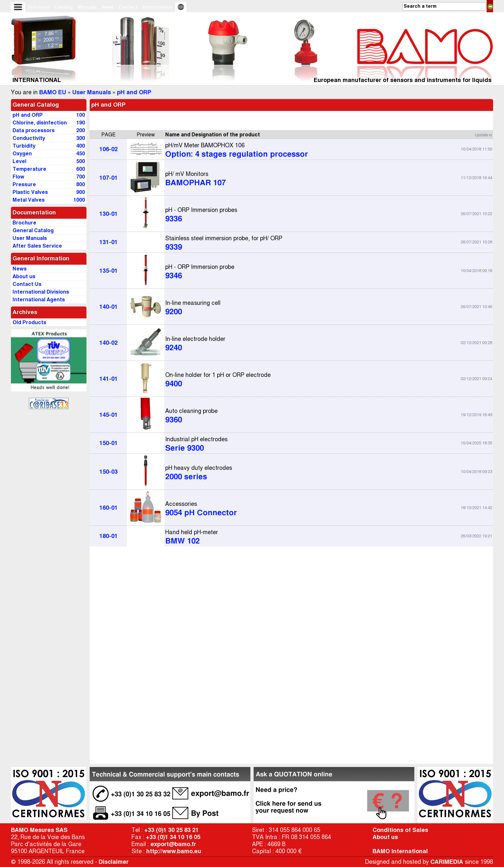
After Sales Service (37, 246)
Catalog (63, 7)
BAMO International (400, 851)
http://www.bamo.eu (174, 851)
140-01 (108, 307)
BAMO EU (53, 92)
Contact (128, 7)
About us (385, 837)
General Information (41, 259)
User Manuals (92, 92)
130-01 (108, 214)
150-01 (108, 443)
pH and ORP (134, 92)
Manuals (87, 7)
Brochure (39, 7)
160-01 (108, 508)
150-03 (108, 472)
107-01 (108, 178)
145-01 (108, 415)
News (108, 7)
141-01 (108, 379)
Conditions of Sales (400, 830)
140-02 (108, 343)
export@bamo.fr (173, 844)
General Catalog (36, 105)
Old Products (29, 322)
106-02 (108, 149)
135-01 (108, 271)
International (157, 7)
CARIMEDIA (447, 862)
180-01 (108, 536)
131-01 (108, 242)
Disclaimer (114, 862)
